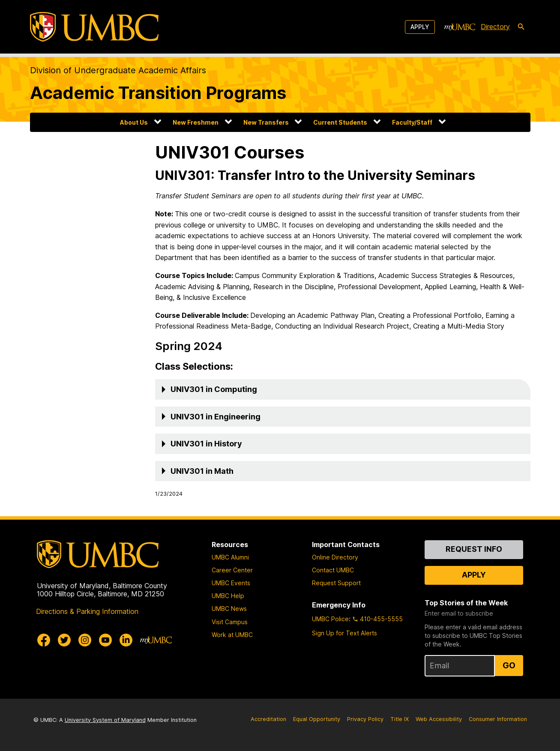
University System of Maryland (105, 720)
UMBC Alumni (230, 557)
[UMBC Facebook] (44, 640)
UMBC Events (231, 583)
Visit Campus (230, 622)
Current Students (340, 122)
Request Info (474, 549)
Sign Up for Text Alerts (344, 633)
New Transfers (266, 122)
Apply (420, 27)
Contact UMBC (333, 570)
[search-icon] (521, 27)
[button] (343, 389)
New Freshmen (196, 122)
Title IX (400, 719)
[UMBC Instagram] (85, 640)
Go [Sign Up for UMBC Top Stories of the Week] (509, 665)
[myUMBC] (460, 27)
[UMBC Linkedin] (126, 640)
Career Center (232, 570)
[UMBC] (94, 27)
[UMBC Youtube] (105, 640)
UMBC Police (330, 619)
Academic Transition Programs (158, 93)
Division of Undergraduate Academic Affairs (118, 70)
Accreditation (268, 719)
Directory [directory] (495, 27)
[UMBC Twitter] (64, 640)
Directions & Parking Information (87, 611)
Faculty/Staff (412, 122)
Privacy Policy (365, 719)
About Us (134, 122)
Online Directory (335, 557)
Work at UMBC (232, 635)
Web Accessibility (439, 719)
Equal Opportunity (317, 719)
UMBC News (229, 609)
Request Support (336, 583)
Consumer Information (498, 719)
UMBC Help (228, 596)
